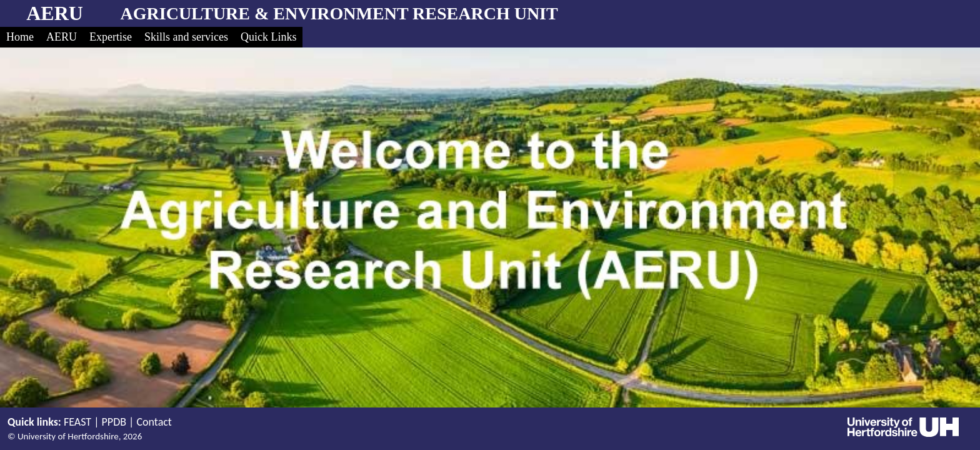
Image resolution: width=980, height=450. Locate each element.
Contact (154, 422)
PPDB (114, 422)
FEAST (77, 422)
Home (20, 37)
